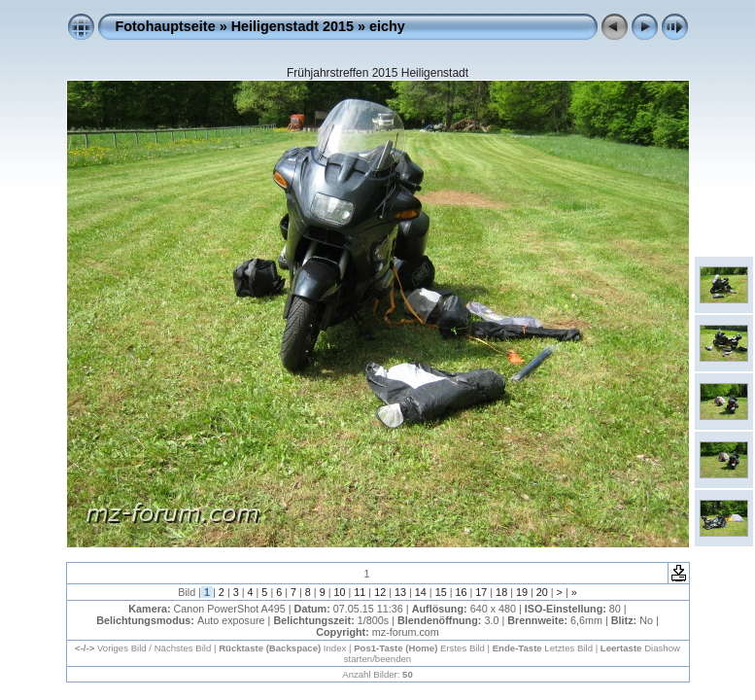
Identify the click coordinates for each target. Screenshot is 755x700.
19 (522, 592)
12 (380, 592)
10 (340, 592)
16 (461, 592)
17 (481, 592)
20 (542, 592)
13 (400, 592)
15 (441, 592)
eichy (387, 26)
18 (501, 592)
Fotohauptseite (166, 26)
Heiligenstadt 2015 (292, 26)
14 (421, 592)
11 (360, 592)
